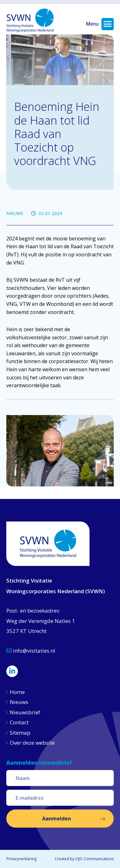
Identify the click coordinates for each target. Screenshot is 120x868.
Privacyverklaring (21, 859)
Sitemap (20, 733)
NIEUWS (15, 213)
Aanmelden (57, 819)
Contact (19, 722)
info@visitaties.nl (31, 651)
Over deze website (32, 743)
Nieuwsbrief (25, 712)
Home (17, 692)
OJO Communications (95, 859)
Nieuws (20, 702)
